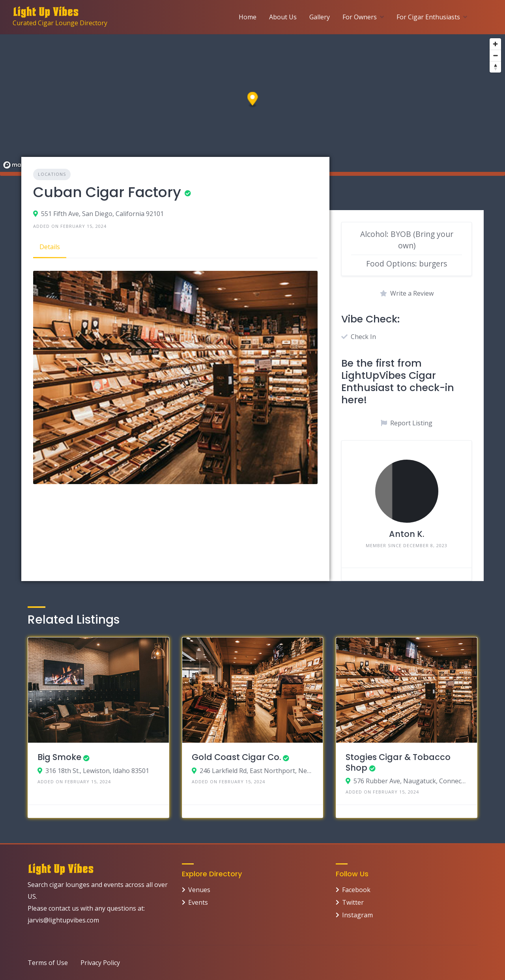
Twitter (353, 902)
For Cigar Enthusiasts (428, 17)
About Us (283, 17)
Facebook (356, 890)
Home (248, 17)
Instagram (357, 915)
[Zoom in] (495, 44)
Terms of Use (48, 963)
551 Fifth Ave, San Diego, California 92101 (102, 214)
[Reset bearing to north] (495, 67)
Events (198, 902)
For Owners (360, 17)
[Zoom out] (495, 55)
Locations (52, 174)
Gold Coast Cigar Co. (236, 757)
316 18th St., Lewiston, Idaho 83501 (97, 771)
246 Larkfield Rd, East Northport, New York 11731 (257, 771)
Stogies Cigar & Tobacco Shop (398, 762)
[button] (253, 100)
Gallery (320, 17)
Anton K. (407, 534)
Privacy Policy (100, 963)
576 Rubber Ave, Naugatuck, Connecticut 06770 (411, 781)
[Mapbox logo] (20, 165)
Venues (199, 890)
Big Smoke (59, 757)
